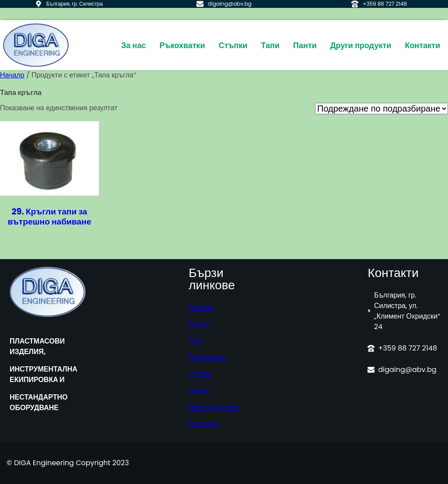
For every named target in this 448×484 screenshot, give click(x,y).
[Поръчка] (381, 109)
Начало (12, 75)
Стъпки (200, 374)
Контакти (203, 424)
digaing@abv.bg (230, 4)
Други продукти (213, 407)
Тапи (196, 341)
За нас (199, 324)
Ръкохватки (207, 357)
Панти (199, 391)
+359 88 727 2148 (385, 4)
